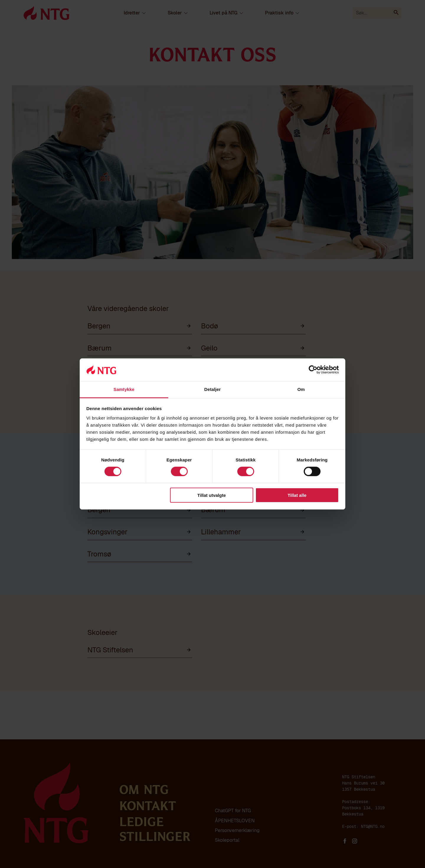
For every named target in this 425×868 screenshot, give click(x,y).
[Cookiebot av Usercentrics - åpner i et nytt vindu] (313, 370)
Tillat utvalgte (212, 495)
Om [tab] (301, 389)
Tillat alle (297, 495)
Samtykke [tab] (124, 389)
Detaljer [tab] (212, 389)
